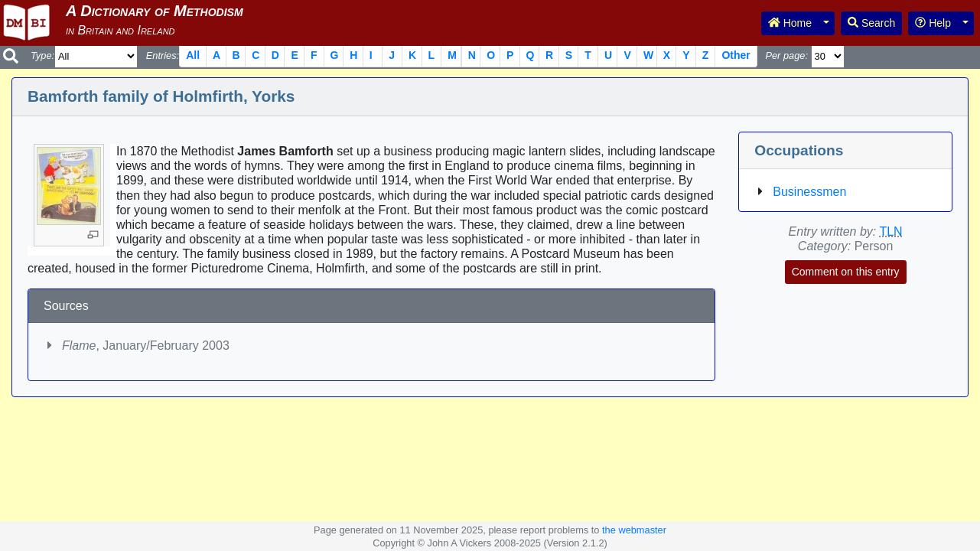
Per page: (786, 55)
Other (736, 55)
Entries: (163, 55)
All (193, 55)
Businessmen (809, 192)
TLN (890, 231)
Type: (42, 55)
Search (871, 23)
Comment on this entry (846, 272)
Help (933, 23)
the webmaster (634, 530)
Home (790, 23)
